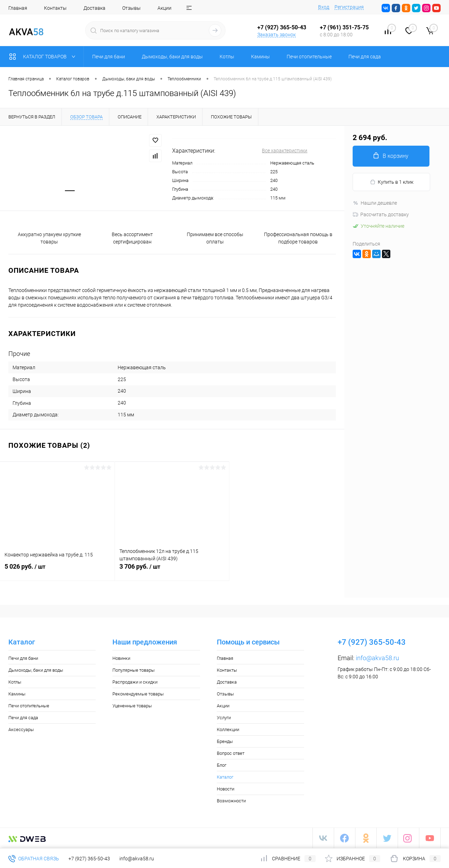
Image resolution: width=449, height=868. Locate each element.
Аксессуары (21, 730)
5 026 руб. (57, 570)
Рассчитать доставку (381, 214)
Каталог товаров (44, 57)
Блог (222, 765)
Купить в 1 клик (392, 182)
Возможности (231, 801)
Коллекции (228, 730)
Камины (17, 694)
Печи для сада (23, 718)
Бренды (225, 741)
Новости (226, 789)
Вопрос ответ (231, 753)
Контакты (55, 8)
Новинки (121, 658)
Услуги (224, 718)
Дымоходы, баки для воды (36, 670)
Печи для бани (23, 658)
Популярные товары (134, 670)
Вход (324, 7)
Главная (18, 8)
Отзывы (131, 8)
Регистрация (349, 7)
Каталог (225, 777)
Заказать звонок (277, 35)
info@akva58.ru (377, 658)
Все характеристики (285, 151)
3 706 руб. (172, 570)
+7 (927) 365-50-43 (89, 859)
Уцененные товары (132, 706)
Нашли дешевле (375, 203)
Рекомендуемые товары (138, 694)
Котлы (15, 682)
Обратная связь (34, 859)
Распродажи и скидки (135, 682)
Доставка (94, 8)
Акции (164, 8)
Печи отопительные (29, 706)
